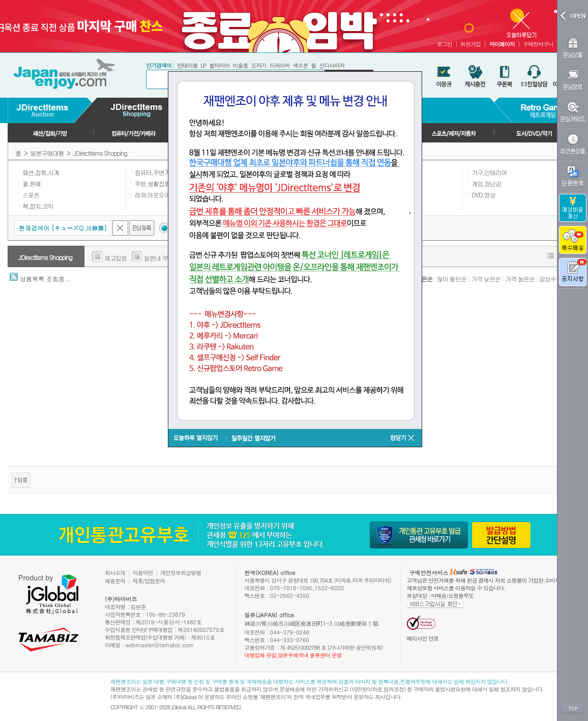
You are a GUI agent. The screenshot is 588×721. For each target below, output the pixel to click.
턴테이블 (187, 65)
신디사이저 (332, 65)
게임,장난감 (486, 183)
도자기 (258, 65)
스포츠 (31, 195)
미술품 (240, 65)
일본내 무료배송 (164, 258)
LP (203, 65)
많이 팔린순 (452, 279)
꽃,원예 (32, 183)
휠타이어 (219, 65)
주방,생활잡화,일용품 (161, 183)
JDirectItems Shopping (100, 153)
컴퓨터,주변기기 (155, 172)
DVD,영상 (483, 195)
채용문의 (115, 581)
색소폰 (300, 65)
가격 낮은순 (486, 279)
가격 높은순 (520, 279)
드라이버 (279, 65)
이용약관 (143, 573)
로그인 (445, 44)
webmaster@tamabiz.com (160, 645)
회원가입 (471, 44)
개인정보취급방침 (181, 573)
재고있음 (115, 258)
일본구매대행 (47, 153)
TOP (573, 709)
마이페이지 (502, 44)
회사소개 (115, 573)
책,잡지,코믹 (38, 206)
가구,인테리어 (489, 172)
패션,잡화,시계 (41, 172)
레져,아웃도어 (152, 195)
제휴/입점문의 (149, 581)
